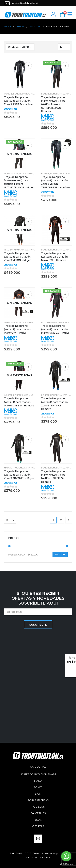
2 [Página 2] (61, 520)
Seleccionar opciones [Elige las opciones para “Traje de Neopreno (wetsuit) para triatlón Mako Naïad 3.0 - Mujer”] (65, 294)
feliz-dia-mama (12, 250)
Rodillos (38, 807)
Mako (62, 94)
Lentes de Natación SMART (38, 774)
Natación (32, 468)
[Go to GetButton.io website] (66, 864)
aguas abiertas (38, 800)
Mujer (22, 174)
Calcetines (38, 813)
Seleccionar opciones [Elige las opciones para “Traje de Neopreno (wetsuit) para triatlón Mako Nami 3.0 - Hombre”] (28, 367)
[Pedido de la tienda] (20, 47)
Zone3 (38, 787)
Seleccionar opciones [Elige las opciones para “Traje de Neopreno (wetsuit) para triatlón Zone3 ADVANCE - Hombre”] (65, 367)
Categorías (38, 767)
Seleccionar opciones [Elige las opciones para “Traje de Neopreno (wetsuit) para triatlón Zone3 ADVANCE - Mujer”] (28, 440)
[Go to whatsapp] (66, 856)
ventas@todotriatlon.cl (21, 3)
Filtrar (60, 555)
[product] (20, 74)
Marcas (26, 94)
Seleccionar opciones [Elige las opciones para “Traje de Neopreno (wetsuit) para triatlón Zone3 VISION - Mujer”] (28, 222)
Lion (38, 794)
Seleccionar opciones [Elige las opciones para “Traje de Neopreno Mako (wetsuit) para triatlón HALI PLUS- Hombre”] (65, 440)
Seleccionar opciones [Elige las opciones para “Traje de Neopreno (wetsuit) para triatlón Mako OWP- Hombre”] (65, 222)
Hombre (8, 94)
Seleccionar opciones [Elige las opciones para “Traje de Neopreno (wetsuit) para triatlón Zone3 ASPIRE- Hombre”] (28, 66)
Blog (38, 820)
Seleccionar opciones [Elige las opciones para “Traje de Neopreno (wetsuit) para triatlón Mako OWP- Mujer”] (28, 294)
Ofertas (38, 826)
